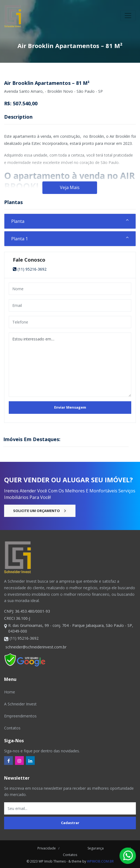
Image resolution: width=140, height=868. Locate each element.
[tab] (70, 221)
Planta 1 (20, 239)
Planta (18, 221)
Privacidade (47, 848)
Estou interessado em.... (70, 365)
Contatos (12, 728)
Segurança (95, 848)
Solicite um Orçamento (40, 511)
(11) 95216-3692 (30, 269)
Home (10, 692)
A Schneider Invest (20, 704)
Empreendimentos (20, 716)
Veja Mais (70, 187)
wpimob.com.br (100, 861)
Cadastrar (70, 823)
